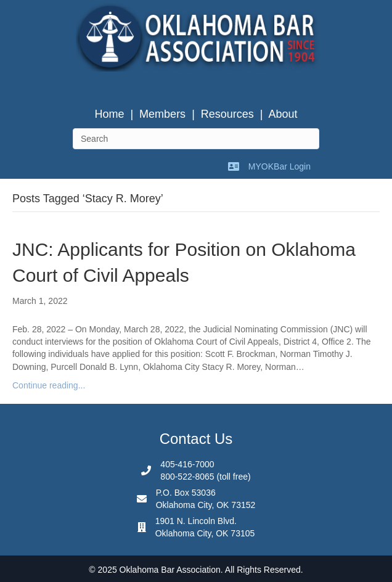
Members (162, 114)
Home (109, 114)
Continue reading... (49, 385)
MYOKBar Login (280, 166)
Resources (227, 114)
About (283, 114)
